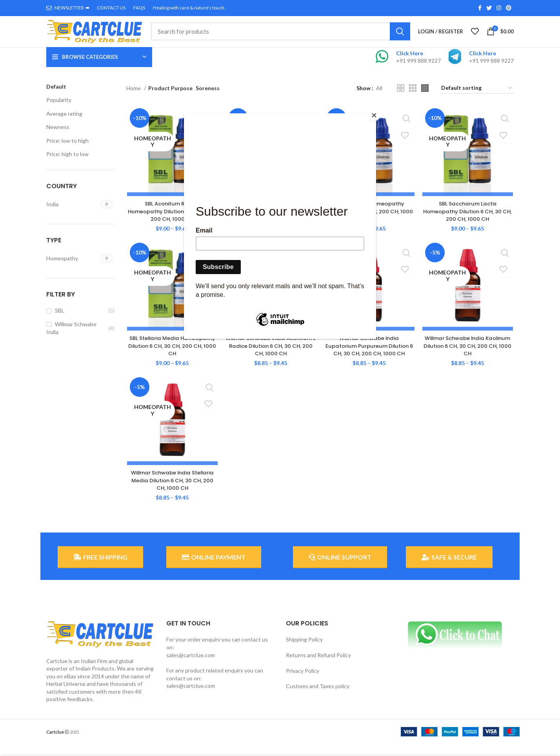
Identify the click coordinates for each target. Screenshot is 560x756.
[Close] (374, 115)
